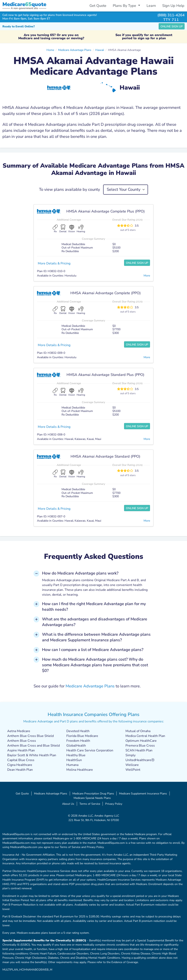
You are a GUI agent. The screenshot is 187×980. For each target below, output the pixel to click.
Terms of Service (90, 804)
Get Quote (98, 6)
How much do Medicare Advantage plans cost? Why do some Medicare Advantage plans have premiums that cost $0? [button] (95, 665)
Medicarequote (24, 4)
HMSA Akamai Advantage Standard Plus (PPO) (105, 375)
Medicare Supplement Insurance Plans (143, 793)
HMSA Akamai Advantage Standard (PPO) (105, 456)
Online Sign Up (172, 26)
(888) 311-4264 (171, 15)
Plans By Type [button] (125, 6)
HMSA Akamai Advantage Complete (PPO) (106, 293)
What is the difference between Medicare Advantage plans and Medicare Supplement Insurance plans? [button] (96, 637)
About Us (68, 804)
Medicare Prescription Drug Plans (93, 793)
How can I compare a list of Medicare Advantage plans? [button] (93, 650)
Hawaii (100, 50)
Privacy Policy (114, 804)
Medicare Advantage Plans (75, 50)
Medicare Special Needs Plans (92, 798)
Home (50, 50)
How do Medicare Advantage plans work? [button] (80, 573)
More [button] (147, 275)
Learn (151, 6)
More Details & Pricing (54, 263)
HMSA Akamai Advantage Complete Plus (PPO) (106, 211)
